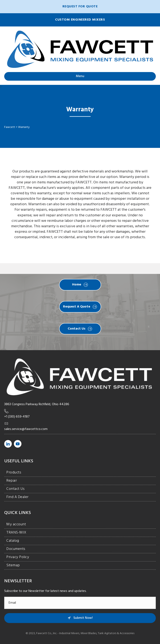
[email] (80, 603)
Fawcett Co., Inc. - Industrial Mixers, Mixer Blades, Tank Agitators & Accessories (85, 633)
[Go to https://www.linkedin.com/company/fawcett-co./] (8, 444)
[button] (80, 7)
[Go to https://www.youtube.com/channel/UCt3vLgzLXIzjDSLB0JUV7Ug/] (18, 444)
